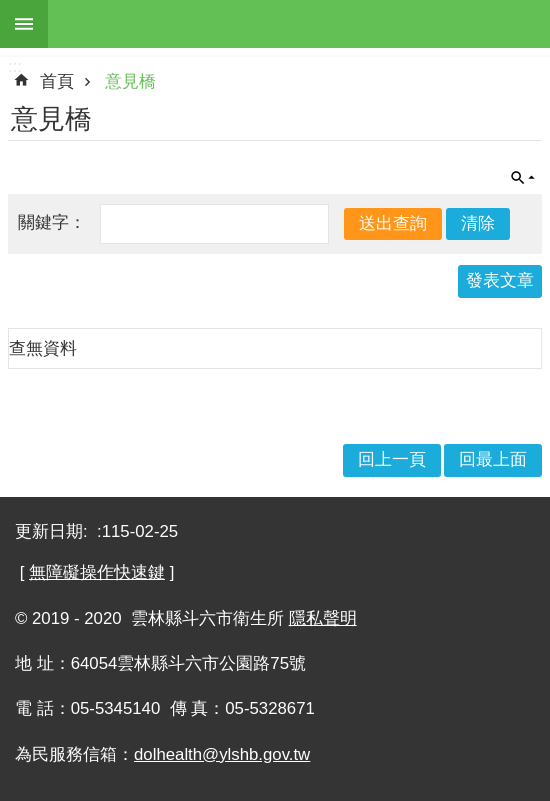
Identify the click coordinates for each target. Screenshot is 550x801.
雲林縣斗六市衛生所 (299, 24)
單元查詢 (523, 178)
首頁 (57, 81)
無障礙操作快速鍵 (97, 572)
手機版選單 (24, 24)
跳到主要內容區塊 (10, 10)
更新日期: (53, 531)
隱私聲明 (323, 618)
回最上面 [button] (493, 459)
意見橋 (130, 81)
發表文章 (500, 280)
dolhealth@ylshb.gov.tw (222, 754)
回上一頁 (392, 459)
